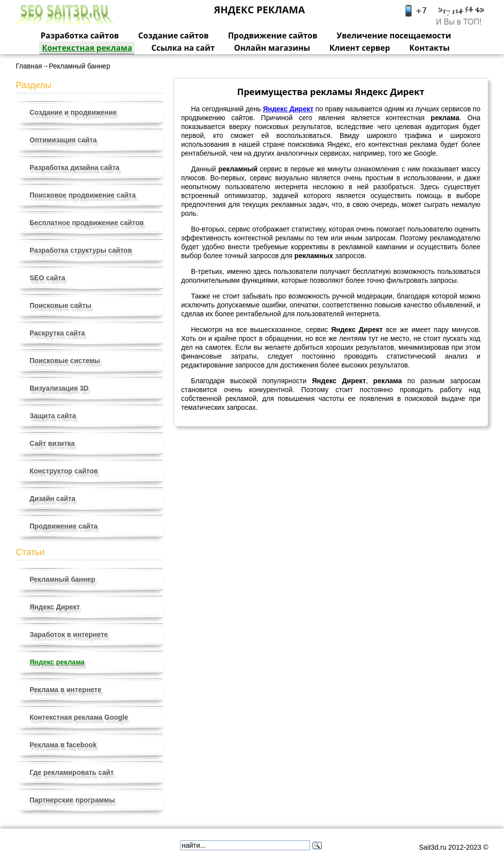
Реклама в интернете (65, 690)
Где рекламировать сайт (72, 772)
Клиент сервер (360, 48)
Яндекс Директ (55, 607)
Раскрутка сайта (57, 333)
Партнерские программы (72, 800)
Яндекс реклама (57, 662)
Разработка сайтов (80, 35)
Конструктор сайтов (64, 471)
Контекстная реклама (87, 48)
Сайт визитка (52, 443)
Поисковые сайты (61, 305)
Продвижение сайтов (273, 35)
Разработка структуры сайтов (81, 250)
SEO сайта (47, 278)
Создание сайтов (173, 35)
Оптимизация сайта (63, 140)
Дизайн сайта (52, 498)
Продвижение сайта (63, 526)
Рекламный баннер (63, 579)
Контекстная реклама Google (79, 717)
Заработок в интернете (69, 634)
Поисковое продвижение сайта (83, 195)
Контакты (430, 48)
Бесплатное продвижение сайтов (87, 223)
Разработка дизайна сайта (75, 167)
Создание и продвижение (73, 112)
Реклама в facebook (63, 745)
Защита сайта (53, 416)
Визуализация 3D (59, 388)
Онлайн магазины (272, 48)
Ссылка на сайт (183, 48)
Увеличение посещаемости (394, 35)
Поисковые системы (65, 361)
